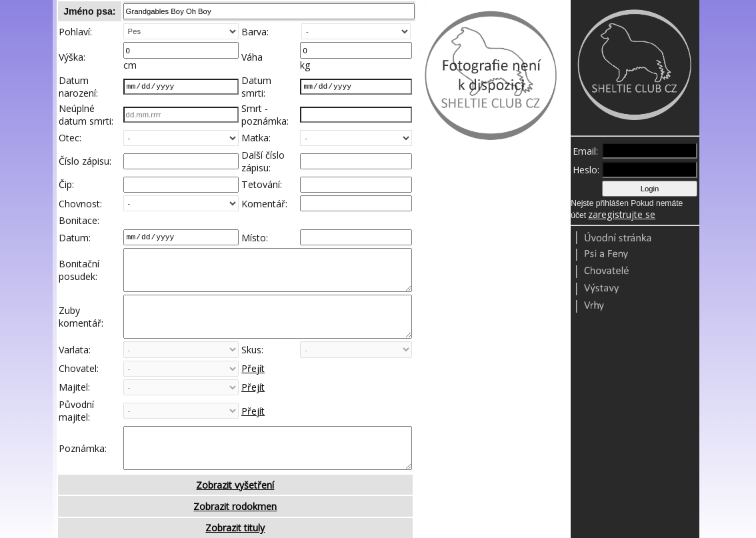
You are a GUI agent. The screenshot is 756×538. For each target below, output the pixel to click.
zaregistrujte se (622, 214)
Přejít (253, 389)
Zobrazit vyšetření (235, 515)
